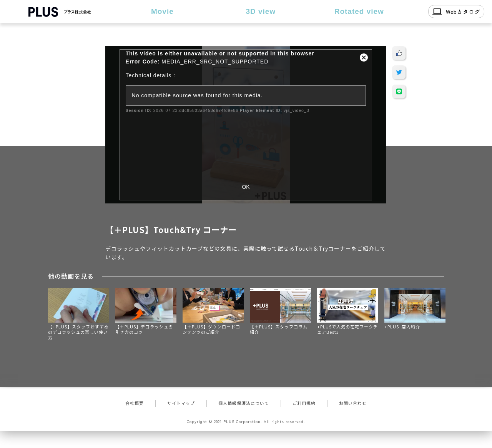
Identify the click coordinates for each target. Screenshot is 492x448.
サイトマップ (181, 403)
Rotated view (359, 11)
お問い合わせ (353, 403)
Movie (162, 11)
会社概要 (135, 403)
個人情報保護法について (244, 403)
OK (246, 187)
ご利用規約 (304, 403)
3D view (261, 11)
